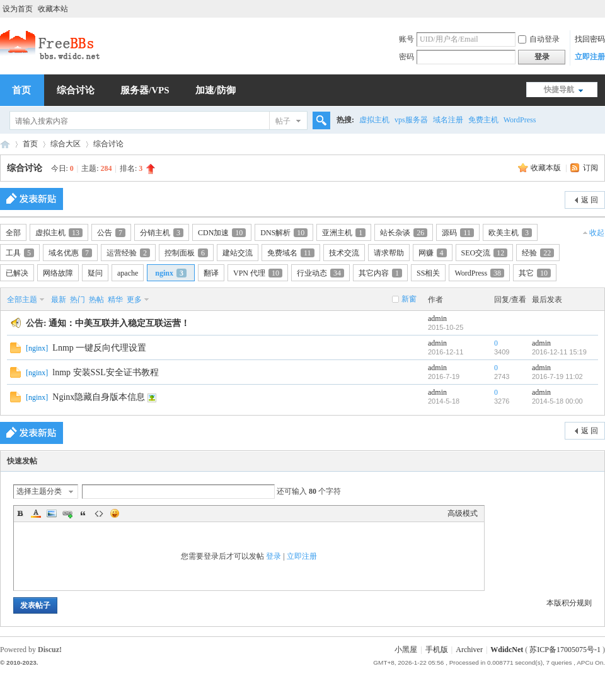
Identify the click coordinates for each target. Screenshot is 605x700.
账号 (406, 39)
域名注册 (448, 120)
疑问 (95, 273)
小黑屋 (406, 650)
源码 (458, 233)
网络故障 (58, 273)
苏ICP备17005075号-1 (565, 650)
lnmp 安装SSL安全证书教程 (105, 372)
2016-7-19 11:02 (557, 376)
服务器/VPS (145, 90)
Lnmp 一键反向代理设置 (99, 348)
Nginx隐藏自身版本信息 (99, 397)
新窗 (409, 299)
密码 (406, 57)
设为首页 (18, 9)
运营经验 (128, 253)
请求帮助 (389, 253)
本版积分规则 (569, 603)
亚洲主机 (344, 233)
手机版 (437, 650)
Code (99, 513)
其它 (535, 273)
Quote (83, 513)
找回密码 (590, 39)
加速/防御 (216, 90)
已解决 (17, 273)
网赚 (433, 253)
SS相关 (428, 273)
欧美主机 (510, 233)
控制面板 (186, 253)
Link (67, 513)
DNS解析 (284, 233)
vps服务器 (411, 120)
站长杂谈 (404, 233)
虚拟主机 (374, 120)
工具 (20, 253)
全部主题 (22, 300)
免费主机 (483, 120)
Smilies (115, 513)
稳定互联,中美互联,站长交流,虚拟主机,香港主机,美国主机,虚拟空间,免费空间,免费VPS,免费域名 (5, 144)
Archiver (469, 650)
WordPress (520, 120)
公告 (111, 233)
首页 (30, 144)
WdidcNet (507, 650)
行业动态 (320, 273)
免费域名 (291, 253)
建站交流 (238, 253)
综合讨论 (76, 90)
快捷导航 (559, 90)
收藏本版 (547, 168)
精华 (115, 300)
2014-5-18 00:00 (557, 401)
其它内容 (380, 273)
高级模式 (463, 513)
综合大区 (66, 144)
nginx (171, 273)
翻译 (211, 273)
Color (36, 513)
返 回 (590, 200)
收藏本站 (53, 9)
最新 (59, 300)
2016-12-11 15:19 (559, 352)
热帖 (96, 300)
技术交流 (344, 253)
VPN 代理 (258, 273)
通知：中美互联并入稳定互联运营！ (119, 323)
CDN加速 (222, 233)
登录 (274, 556)
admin (437, 318)
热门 (78, 300)
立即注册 (590, 57)
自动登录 (539, 39)
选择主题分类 (39, 491)
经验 (538, 253)
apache (128, 273)
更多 (134, 300)
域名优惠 (70, 253)
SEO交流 (485, 253)
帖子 (283, 121)
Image (52, 513)
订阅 (591, 168)
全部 (13, 233)
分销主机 (162, 233)
